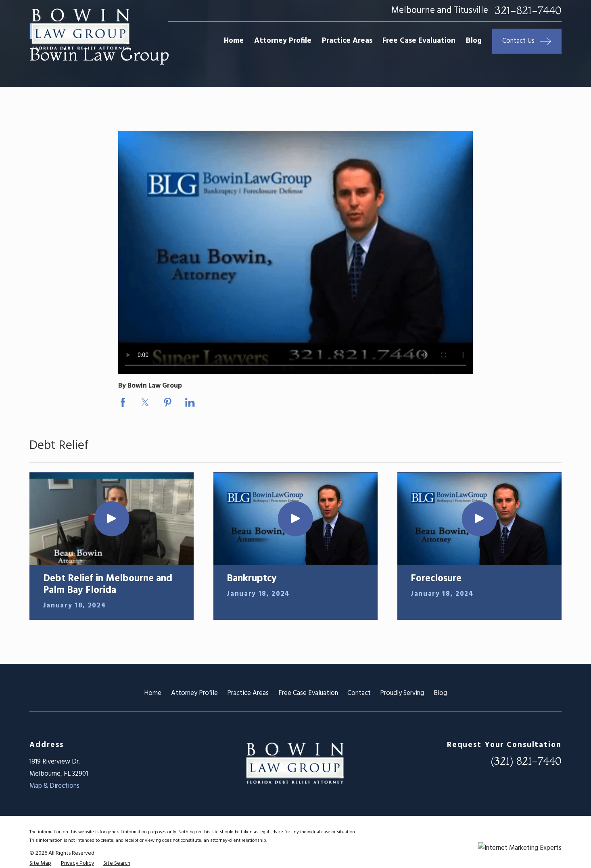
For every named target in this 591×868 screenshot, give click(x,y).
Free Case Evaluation (308, 693)
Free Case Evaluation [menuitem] (419, 41)
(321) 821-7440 (526, 761)
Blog (440, 693)
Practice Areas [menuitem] (347, 41)
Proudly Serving (402, 693)
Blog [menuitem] (474, 41)
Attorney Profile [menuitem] (283, 41)
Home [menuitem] (234, 41)
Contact (359, 693)
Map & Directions (54, 786)
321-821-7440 (528, 11)
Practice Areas (248, 693)
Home (153, 693)
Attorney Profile (194, 693)
